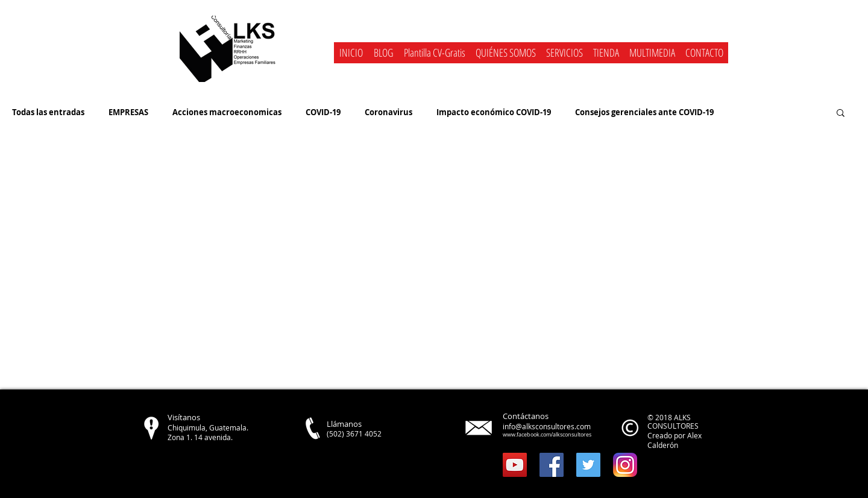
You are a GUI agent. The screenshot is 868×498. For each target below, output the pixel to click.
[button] (564, 53)
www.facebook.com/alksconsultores (547, 435)
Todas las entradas (48, 112)
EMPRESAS (128, 112)
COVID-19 (323, 112)
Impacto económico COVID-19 (494, 112)
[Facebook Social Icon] (552, 465)
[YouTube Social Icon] (515, 465)
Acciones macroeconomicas (227, 112)
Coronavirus (388, 112)
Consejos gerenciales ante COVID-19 (644, 112)
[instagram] (625, 465)
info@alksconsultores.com (547, 426)
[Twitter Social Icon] (588, 465)
